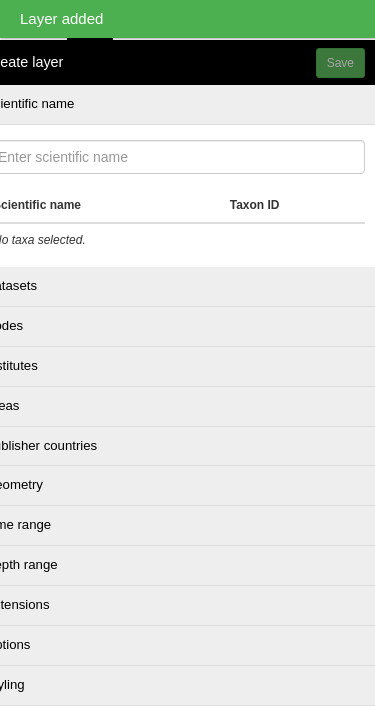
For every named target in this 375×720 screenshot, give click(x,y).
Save (340, 63)
